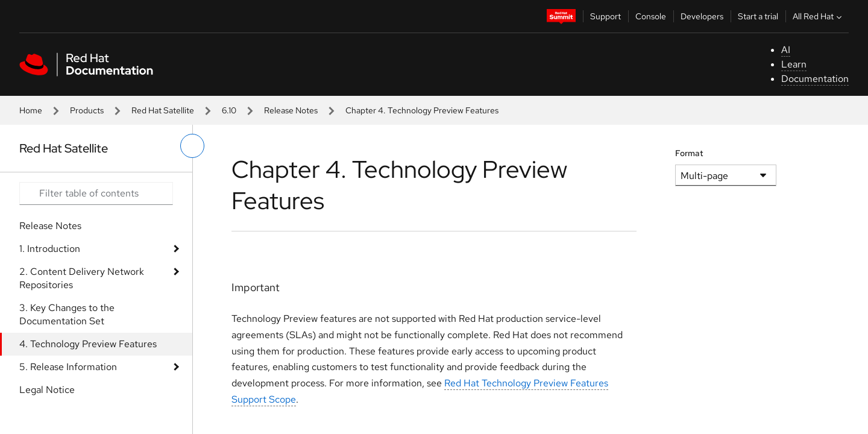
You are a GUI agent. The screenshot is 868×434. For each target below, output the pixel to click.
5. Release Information (68, 367)
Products (87, 110)
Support (605, 16)
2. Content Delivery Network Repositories (82, 278)
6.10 (229, 110)
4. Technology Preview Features (88, 344)
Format (689, 153)
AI (786, 50)
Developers (702, 16)
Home (31, 110)
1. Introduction (50, 249)
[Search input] (96, 193)
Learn (794, 64)
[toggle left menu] (192, 146)
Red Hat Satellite (163, 110)
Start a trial (758, 16)
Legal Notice (47, 390)
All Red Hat (819, 16)
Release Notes (291, 110)
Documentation (815, 79)
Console (651, 16)
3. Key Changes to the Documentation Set (67, 314)
